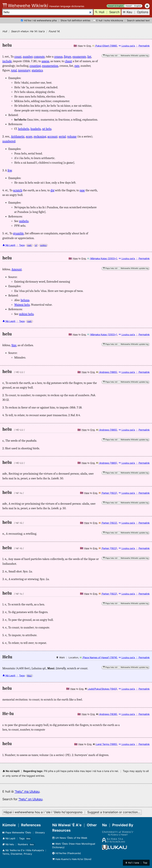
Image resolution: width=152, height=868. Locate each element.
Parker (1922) (108, 493)
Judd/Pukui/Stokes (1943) (101, 689)
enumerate (79, 57)
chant (68, 61)
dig (52, 190)
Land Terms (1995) (105, 744)
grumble (18, 233)
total (14, 70)
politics (43, 245)
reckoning (40, 136)
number (28, 57)
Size (14, 345)
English (138, 6)
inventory (24, 70)
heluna (25, 300)
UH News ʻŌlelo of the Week (70, 838)
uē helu (47, 129)
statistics (37, 70)
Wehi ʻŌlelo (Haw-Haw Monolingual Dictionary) (74, 846)
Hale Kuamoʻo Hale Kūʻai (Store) (72, 859)
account (52, 136)
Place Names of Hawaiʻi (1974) (98, 657)
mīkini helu (26, 314)
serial (62, 136)
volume (72, 136)
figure (68, 57)
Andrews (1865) (107, 372)
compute (39, 57)
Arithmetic (18, 136)
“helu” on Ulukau (30, 799)
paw (82, 190)
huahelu (36, 129)
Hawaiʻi (129, 6)
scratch (18, 190)
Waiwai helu (22, 305)
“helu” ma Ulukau (27, 791)
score (29, 136)
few (10, 170)
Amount (17, 269)
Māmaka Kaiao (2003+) (102, 258)
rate (77, 66)
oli (36, 245)
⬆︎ (136, 863)
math (29, 245)
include (7, 61)
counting (35, 66)
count (18, 57)
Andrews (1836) (107, 714)
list (89, 57)
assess (45, 61)
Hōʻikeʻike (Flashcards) (67, 853)
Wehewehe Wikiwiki (25, 6)
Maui (29, 676)
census (58, 57)
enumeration (50, 66)
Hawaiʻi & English (115, 6)
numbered (9, 141)
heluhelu (24, 129)
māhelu (24, 221)
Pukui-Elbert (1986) (105, 46)
